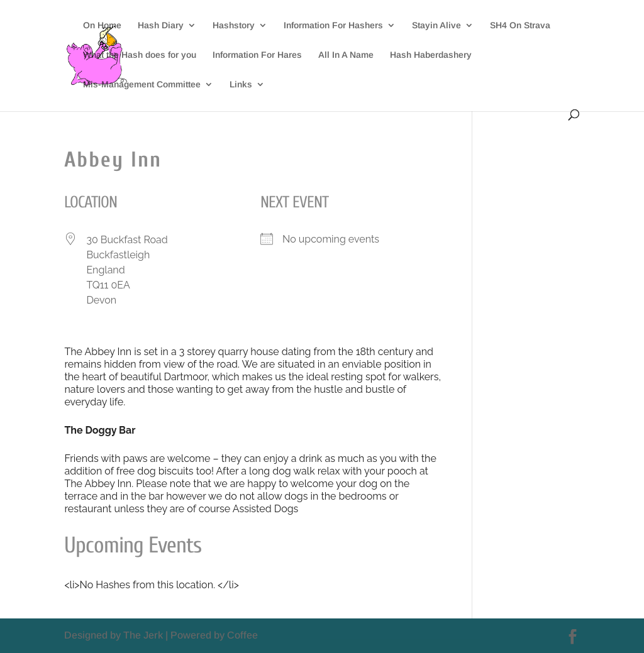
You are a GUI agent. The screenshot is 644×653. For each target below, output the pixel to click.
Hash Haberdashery (431, 55)
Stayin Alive (436, 25)
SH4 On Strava (520, 25)
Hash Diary (161, 25)
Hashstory (234, 25)
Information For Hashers (333, 25)
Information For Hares (257, 55)
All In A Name (346, 55)
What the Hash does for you (140, 55)
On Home (102, 25)
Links (241, 85)
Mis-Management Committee (142, 85)
